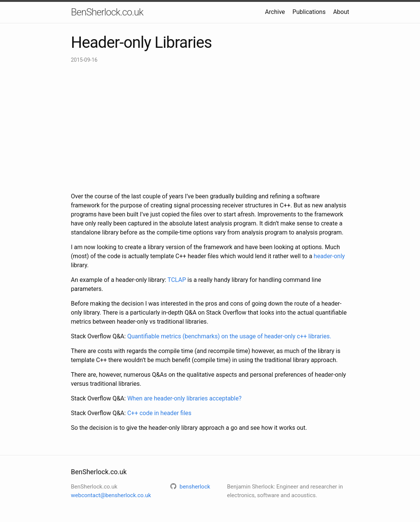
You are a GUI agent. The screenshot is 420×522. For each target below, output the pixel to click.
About (341, 12)
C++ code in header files (159, 413)
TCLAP (177, 280)
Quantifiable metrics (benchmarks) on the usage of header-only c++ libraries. (229, 336)
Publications (309, 12)
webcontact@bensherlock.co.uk (111, 495)
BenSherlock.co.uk (107, 12)
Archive (275, 12)
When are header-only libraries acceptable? (184, 398)
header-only (329, 256)
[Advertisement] (210, 128)
